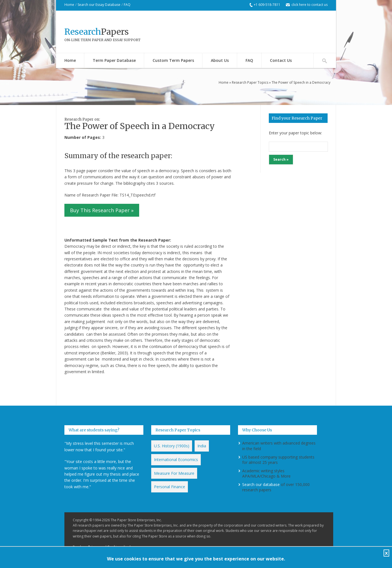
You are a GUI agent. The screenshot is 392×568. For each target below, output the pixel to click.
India (202, 446)
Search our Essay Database (99, 5)
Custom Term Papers (173, 60)
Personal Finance (170, 487)
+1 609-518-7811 (267, 5)
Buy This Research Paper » (102, 210)
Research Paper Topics (250, 82)
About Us (220, 60)
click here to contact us (310, 5)
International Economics (176, 460)
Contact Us (281, 60)
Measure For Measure (174, 473)
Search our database (261, 484)
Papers (97, 32)
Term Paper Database (114, 60)
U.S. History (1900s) (172, 446)
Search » (281, 159)
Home (69, 5)
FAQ (127, 5)
